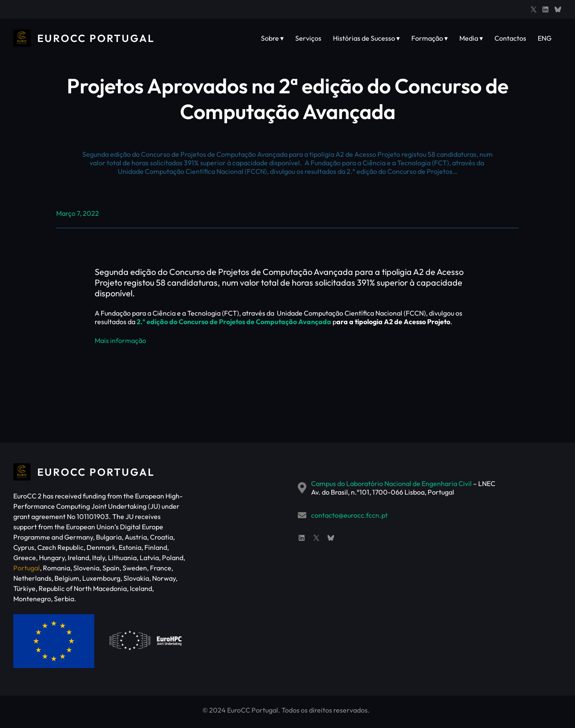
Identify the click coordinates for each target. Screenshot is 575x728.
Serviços (308, 38)
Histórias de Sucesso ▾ (366, 38)
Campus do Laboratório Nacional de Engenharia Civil (391, 483)
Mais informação (120, 340)
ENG (545, 38)
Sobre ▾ (272, 38)
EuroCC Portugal (96, 38)
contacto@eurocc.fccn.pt (349, 515)
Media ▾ (471, 38)
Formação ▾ (430, 38)
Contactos (510, 38)
